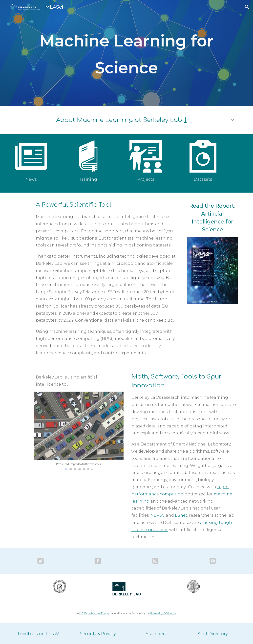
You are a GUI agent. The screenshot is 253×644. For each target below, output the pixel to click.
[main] (127, 53)
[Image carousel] (79, 431)
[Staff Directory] (213, 634)
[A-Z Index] (155, 634)
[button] (247, 7)
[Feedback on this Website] (41, 634)
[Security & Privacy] (98, 634)
